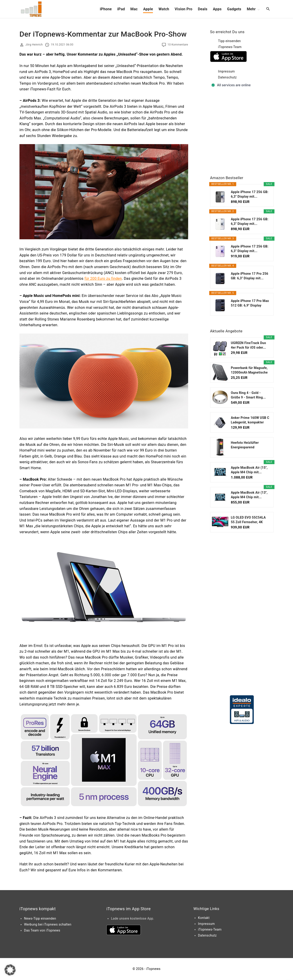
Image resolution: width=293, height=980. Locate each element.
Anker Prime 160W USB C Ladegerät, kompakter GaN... (250, 420)
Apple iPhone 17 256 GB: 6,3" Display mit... (250, 194)
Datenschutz (228, 77)
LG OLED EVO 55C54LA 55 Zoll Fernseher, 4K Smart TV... (248, 520)
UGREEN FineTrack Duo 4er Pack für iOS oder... (249, 345)
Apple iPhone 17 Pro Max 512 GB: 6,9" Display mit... (250, 303)
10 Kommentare (178, 45)
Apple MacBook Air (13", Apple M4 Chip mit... (249, 495)
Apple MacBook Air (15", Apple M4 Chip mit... (249, 470)
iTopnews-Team (230, 47)
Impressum (227, 71)
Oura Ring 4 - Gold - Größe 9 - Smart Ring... (248, 395)
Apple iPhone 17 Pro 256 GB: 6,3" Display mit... (250, 276)
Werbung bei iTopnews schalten (48, 924)
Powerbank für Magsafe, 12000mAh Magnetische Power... (249, 370)
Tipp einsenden (229, 41)
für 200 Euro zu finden (103, 279)
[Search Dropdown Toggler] (268, 9)
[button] (10, 970)
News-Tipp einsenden (40, 918)
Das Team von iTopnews (42, 930)
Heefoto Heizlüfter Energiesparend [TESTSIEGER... (245, 445)
